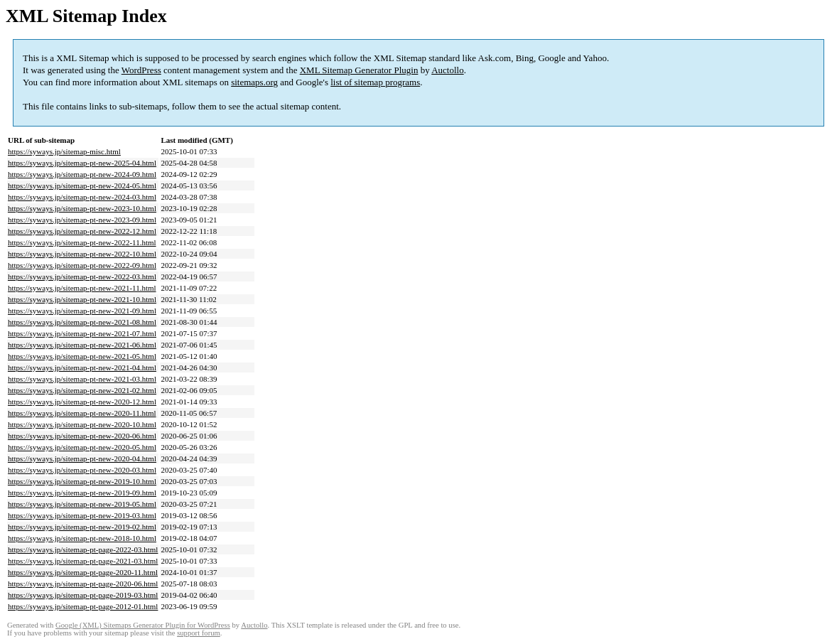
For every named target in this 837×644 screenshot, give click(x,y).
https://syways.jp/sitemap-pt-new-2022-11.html (82, 242)
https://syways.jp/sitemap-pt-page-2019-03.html (83, 595)
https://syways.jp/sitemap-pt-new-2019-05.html (82, 504)
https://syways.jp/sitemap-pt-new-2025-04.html (82, 163)
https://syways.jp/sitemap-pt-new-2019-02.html (82, 527)
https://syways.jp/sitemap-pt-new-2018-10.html (82, 538)
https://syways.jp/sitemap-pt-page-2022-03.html (83, 549)
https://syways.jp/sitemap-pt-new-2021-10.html (82, 299)
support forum (199, 633)
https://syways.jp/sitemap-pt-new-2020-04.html (82, 458)
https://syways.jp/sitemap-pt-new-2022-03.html (82, 277)
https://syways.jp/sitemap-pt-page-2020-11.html (83, 572)
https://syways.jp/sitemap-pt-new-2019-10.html (82, 481)
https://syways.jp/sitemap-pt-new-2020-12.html (82, 402)
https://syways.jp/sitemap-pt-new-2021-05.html (82, 356)
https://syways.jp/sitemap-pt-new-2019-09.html (82, 493)
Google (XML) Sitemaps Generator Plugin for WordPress (143, 625)
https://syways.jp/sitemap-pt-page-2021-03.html (83, 561)
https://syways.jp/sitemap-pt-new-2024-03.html (82, 197)
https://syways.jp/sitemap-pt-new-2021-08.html (82, 322)
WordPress (141, 70)
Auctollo (448, 70)
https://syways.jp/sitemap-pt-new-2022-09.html (82, 265)
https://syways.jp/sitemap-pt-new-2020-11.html (82, 413)
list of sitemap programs (375, 82)
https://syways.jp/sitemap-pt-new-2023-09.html (82, 220)
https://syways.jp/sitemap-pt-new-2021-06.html (82, 345)
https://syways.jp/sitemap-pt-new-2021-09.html (82, 311)
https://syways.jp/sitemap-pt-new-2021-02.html (82, 390)
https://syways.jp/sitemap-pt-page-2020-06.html (83, 584)
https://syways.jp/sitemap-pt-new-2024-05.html (82, 186)
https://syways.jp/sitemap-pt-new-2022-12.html (82, 231)
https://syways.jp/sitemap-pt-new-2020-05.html (82, 447)
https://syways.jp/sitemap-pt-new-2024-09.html (82, 174)
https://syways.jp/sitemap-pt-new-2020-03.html (82, 470)
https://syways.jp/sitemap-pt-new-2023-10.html (82, 208)
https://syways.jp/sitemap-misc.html (64, 151)
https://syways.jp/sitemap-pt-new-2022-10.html (82, 254)
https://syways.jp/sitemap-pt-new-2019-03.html (82, 515)
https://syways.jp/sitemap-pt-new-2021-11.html (82, 288)
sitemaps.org (254, 82)
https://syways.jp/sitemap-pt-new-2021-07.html (82, 333)
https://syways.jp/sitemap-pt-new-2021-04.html (82, 367)
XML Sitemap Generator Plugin (359, 70)
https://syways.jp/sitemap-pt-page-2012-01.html (83, 606)
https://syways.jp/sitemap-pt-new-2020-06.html (82, 436)
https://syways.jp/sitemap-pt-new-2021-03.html (82, 379)
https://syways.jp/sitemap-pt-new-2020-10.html (82, 424)
